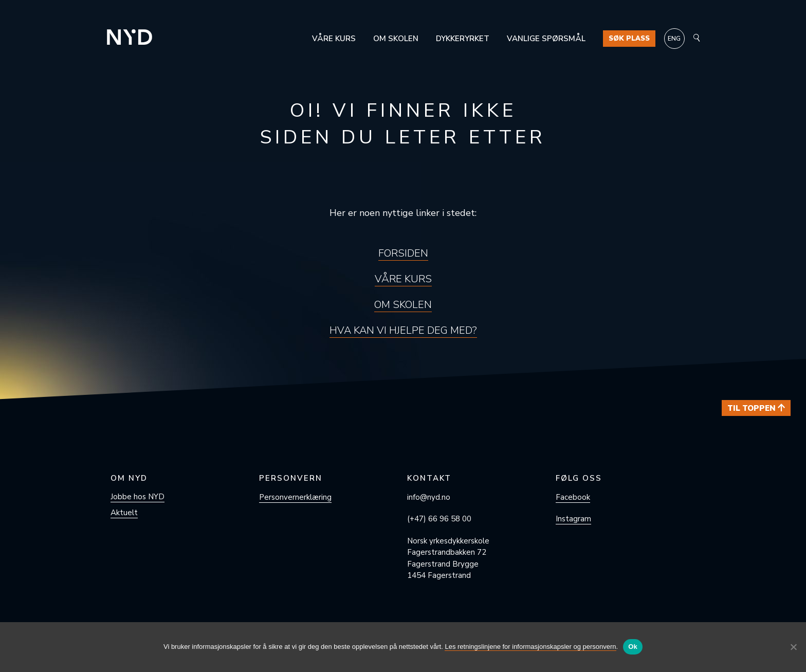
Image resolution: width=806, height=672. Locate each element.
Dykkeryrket (463, 39)
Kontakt (429, 478)
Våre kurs (334, 39)
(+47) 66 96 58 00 (439, 519)
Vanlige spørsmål (546, 39)
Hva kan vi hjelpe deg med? (403, 330)
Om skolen (396, 39)
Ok (633, 647)
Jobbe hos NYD (138, 497)
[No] (793, 647)
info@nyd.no (429, 497)
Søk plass (629, 39)
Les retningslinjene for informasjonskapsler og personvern (530, 647)
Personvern (291, 478)
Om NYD (129, 478)
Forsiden (403, 253)
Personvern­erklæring (295, 497)
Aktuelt (124, 513)
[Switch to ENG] (674, 39)
